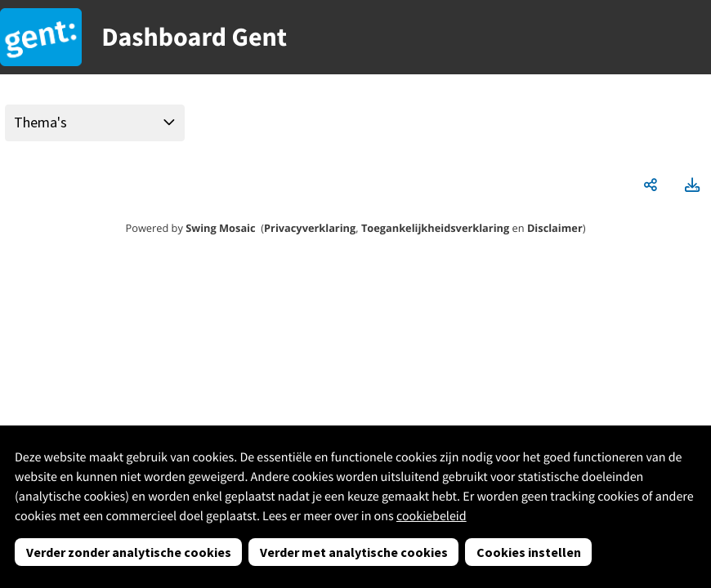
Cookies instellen (529, 552)
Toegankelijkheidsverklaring (435, 228)
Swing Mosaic (220, 228)
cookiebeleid (432, 516)
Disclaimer (555, 228)
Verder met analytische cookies (354, 552)
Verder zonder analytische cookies (129, 552)
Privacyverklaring (310, 228)
